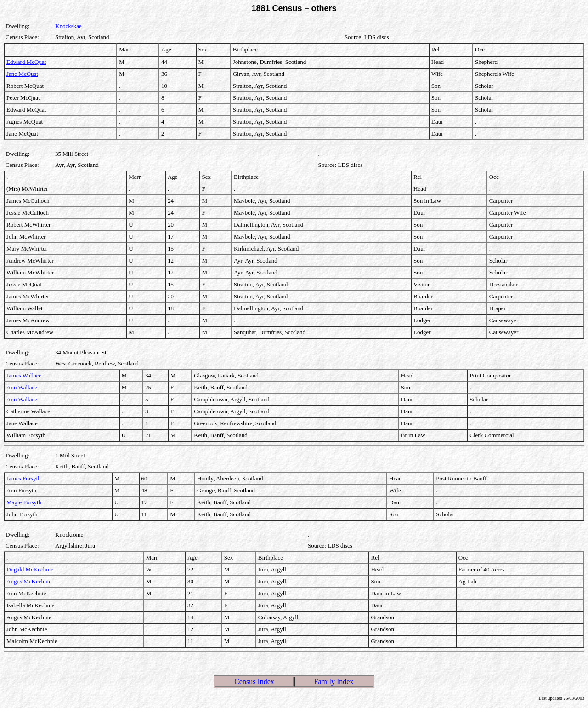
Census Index (254, 682)
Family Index (334, 682)
